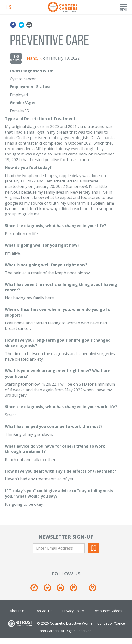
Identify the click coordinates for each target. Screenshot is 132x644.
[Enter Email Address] (59, 548)
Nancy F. (35, 58)
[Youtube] (63, 590)
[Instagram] (92, 590)
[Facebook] (36, 590)
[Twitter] (50, 590)
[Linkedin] (76, 590)
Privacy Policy (73, 611)
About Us (17, 611)
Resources (102, 611)
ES (9, 7)
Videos (117, 611)
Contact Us (43, 611)
